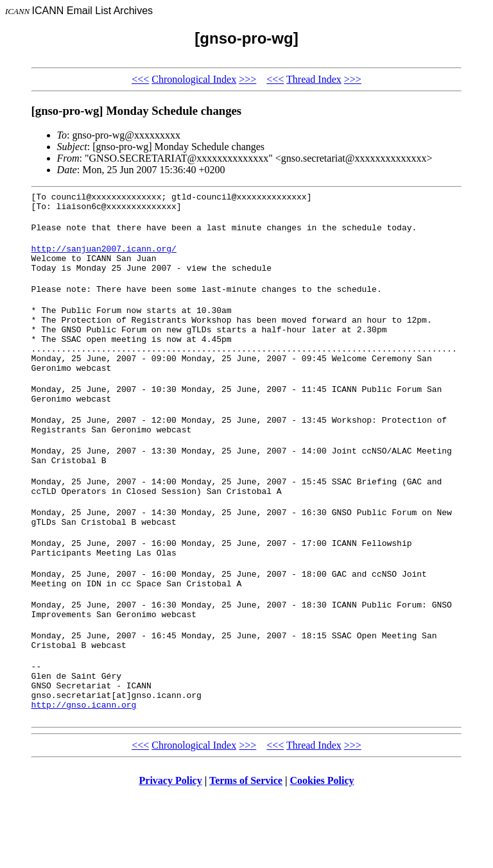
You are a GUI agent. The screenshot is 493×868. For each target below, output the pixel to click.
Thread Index (314, 79)
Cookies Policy (322, 852)
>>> (247, 79)
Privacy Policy (171, 852)
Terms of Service (246, 852)
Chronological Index (194, 79)
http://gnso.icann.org (84, 776)
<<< (140, 79)
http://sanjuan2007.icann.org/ (104, 256)
